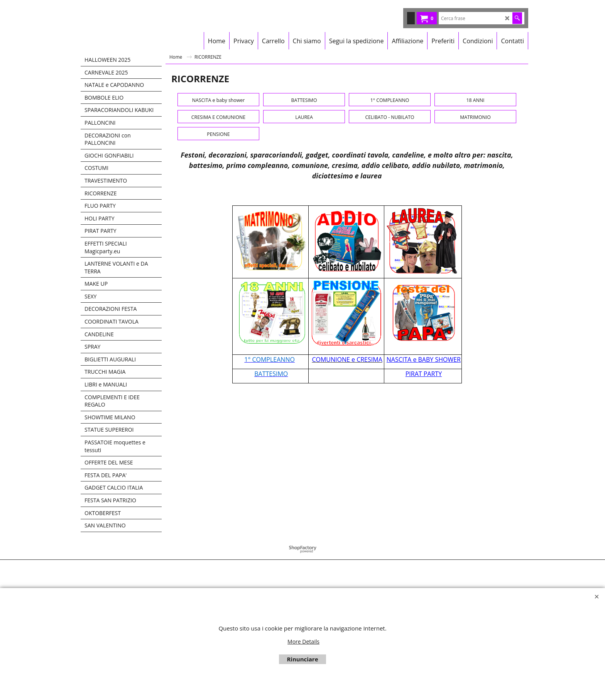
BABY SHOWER (439, 555)
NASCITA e (402, 555)
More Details (303, 642)
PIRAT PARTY (424, 569)
